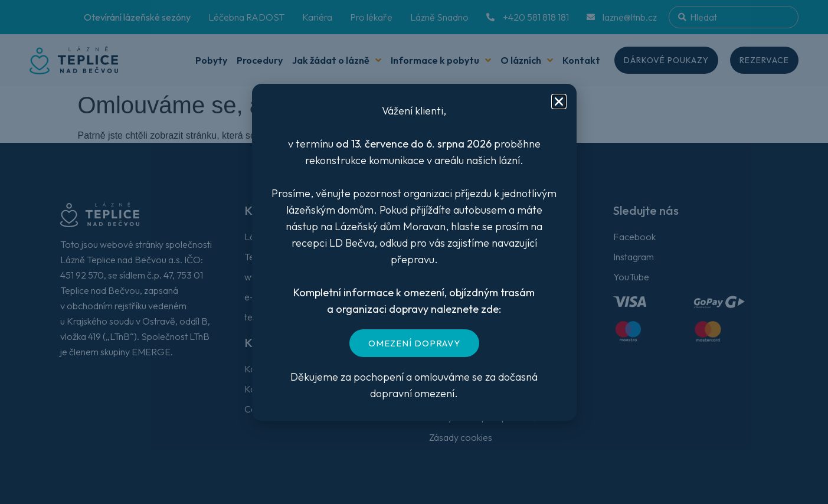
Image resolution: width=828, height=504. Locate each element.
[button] (559, 102)
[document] (414, 252)
